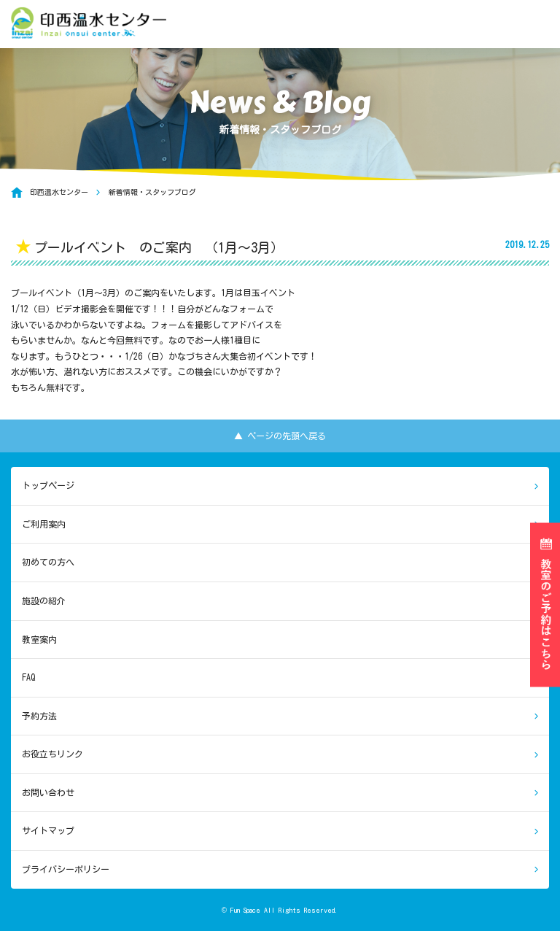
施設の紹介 (44, 600)
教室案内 (39, 639)
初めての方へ (48, 562)
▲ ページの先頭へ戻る (280, 436)
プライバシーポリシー (66, 869)
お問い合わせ (48, 792)
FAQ (28, 677)
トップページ (48, 485)
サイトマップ (48, 830)
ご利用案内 (44, 524)
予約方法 (39, 716)
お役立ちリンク (52, 754)
